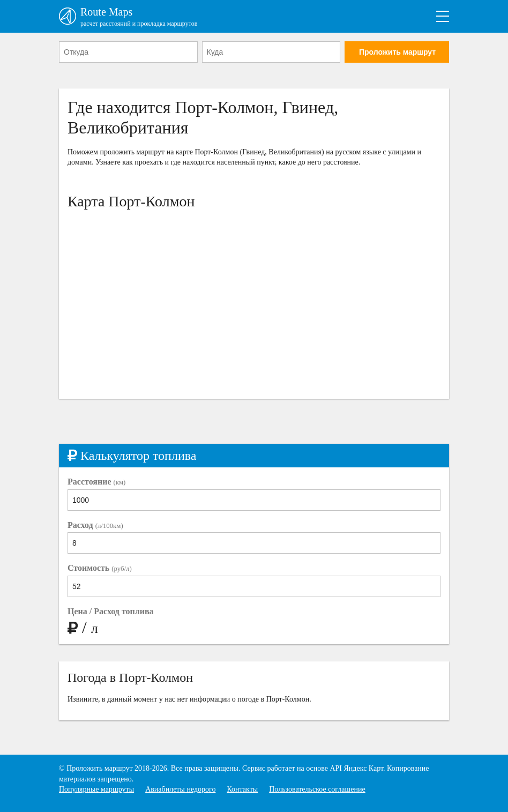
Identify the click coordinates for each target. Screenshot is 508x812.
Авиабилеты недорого (180, 789)
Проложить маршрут (397, 52)
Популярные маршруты (96, 789)
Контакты (242, 789)
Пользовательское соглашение (317, 789)
